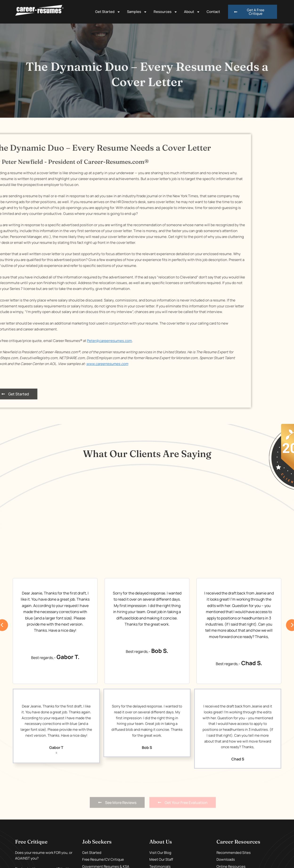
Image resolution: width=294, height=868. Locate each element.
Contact (213, 12)
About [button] (192, 12)
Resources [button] (165, 12)
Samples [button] (137, 12)
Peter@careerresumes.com (46, 341)
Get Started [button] (108, 12)
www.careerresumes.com (43, 364)
